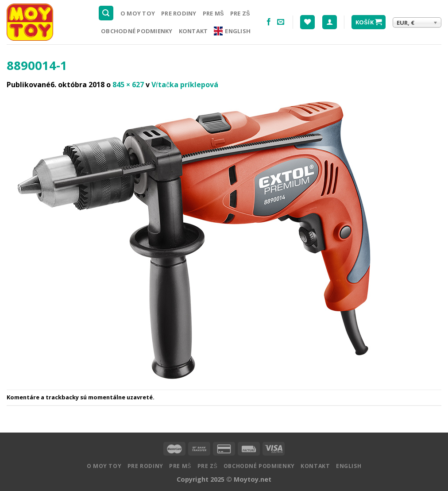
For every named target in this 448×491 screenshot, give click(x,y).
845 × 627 (128, 85)
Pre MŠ (213, 13)
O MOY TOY (138, 13)
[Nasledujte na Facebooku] (269, 22)
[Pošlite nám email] (281, 22)
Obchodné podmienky (137, 31)
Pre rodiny (179, 13)
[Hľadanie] (106, 13)
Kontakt (193, 31)
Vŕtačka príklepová (185, 85)
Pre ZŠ (240, 13)
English (232, 31)
